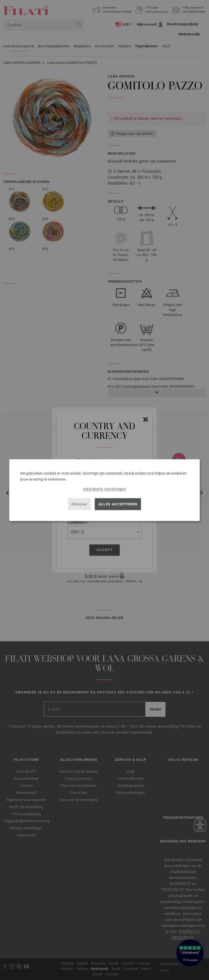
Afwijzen (79, 504)
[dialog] (104, 490)
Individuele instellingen (104, 489)
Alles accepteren (118, 504)
